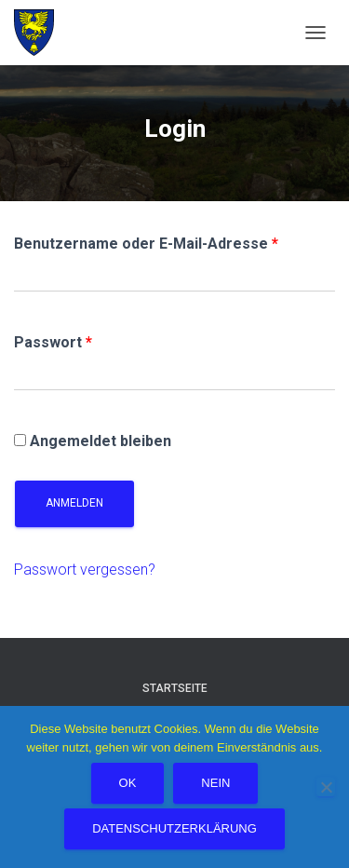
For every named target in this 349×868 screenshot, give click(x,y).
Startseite (175, 688)
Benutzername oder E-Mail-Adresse (146, 244)
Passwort (53, 342)
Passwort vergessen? (85, 570)
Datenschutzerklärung (174, 828)
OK (128, 783)
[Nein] (326, 787)
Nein (215, 783)
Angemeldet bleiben (93, 441)
